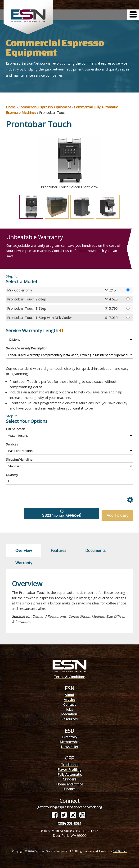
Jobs (69, 709)
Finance (70, 789)
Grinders (69, 779)
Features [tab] (58, 551)
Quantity (12, 475)
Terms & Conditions (70, 677)
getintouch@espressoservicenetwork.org (70, 807)
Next (137, 163)
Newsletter (70, 747)
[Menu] (133, 15)
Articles (69, 699)
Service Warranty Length (35, 331)
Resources (69, 719)
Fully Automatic (70, 774)
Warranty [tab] (24, 563)
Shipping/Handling (19, 459)
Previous (2, 163)
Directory (69, 737)
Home (11, 107)
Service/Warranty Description (27, 348)
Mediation (69, 714)
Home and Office (70, 784)
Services (12, 444)
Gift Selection (16, 429)
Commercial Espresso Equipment (45, 107)
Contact (69, 704)
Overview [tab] (24, 551)
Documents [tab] (95, 551)
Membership (70, 742)
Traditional (69, 765)
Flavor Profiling (69, 769)
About (69, 695)
